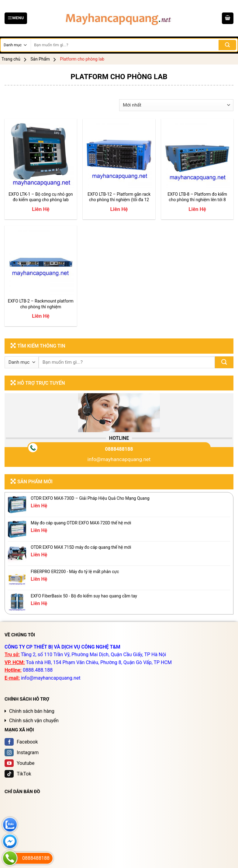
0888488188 (119, 449)
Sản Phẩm (40, 59)
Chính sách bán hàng (32, 711)
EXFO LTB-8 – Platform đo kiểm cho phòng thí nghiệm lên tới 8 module (197, 197)
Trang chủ (11, 59)
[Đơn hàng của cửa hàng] (176, 105)
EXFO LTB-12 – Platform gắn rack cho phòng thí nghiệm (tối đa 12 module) (119, 197)
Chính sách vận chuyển (34, 721)
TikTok (18, 774)
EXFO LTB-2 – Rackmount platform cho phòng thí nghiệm (41, 304)
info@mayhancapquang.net (119, 459)
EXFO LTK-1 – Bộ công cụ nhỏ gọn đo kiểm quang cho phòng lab (41, 197)
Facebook (21, 742)
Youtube (20, 763)
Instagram (22, 752)
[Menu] (16, 18)
